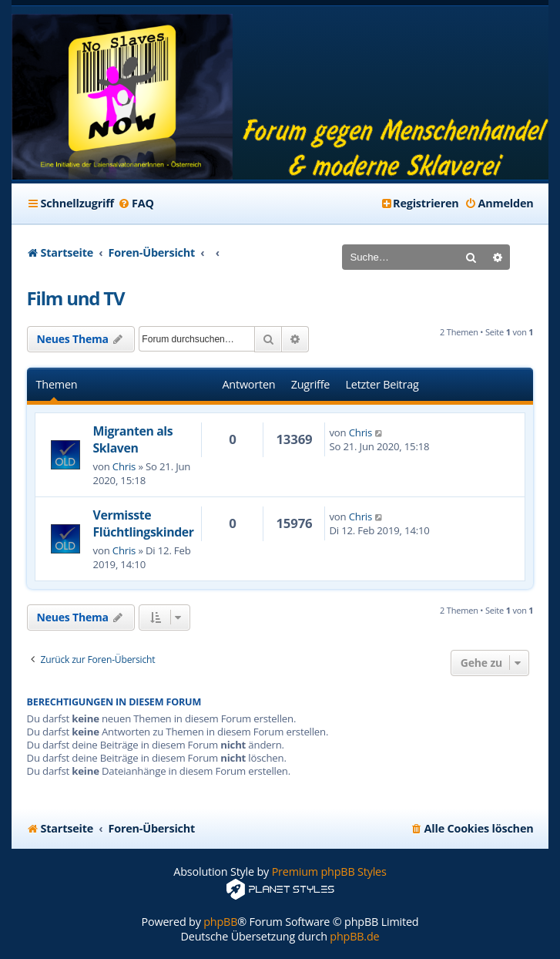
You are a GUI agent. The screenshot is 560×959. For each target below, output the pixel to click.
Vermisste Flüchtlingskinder (144, 523)
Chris (124, 466)
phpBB (220, 922)
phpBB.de (354, 936)
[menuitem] (136, 204)
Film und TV (76, 298)
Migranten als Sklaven (133, 439)
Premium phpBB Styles (329, 872)
